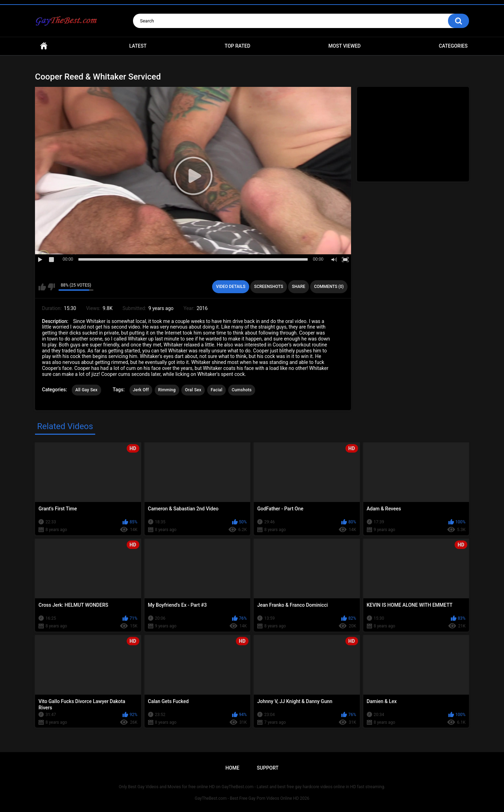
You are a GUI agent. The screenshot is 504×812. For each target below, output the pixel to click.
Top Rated (237, 46)
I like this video (42, 287)
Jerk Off (141, 390)
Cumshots (242, 390)
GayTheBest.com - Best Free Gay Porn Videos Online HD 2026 (252, 798)
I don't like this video (51, 287)
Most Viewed (344, 46)
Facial (217, 390)
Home (44, 46)
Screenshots (269, 287)
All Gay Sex (86, 390)
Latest (138, 46)
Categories (453, 46)
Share (299, 287)
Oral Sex (193, 390)
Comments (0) (329, 287)
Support (268, 768)
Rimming (167, 390)
